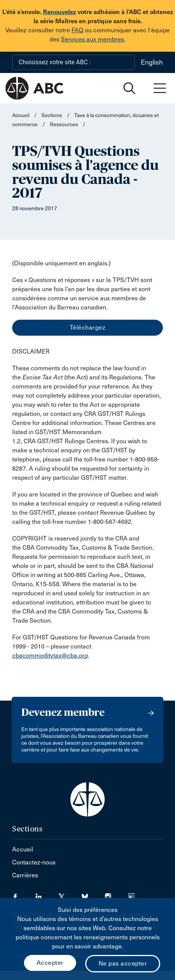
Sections (52, 115)
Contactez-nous (34, 862)
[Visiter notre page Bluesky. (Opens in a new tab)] (93, 895)
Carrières (25, 875)
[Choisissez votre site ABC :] (73, 62)
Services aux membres (92, 39)
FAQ (77, 30)
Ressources (64, 124)
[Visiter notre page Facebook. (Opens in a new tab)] (24, 895)
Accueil (21, 115)
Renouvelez (60, 12)
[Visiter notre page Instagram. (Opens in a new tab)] (117, 895)
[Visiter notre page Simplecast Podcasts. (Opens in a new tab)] (136, 895)
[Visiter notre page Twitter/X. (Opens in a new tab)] (70, 895)
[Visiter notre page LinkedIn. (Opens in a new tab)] (47, 895)
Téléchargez (88, 327)
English (152, 62)
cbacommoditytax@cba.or (48, 656)
